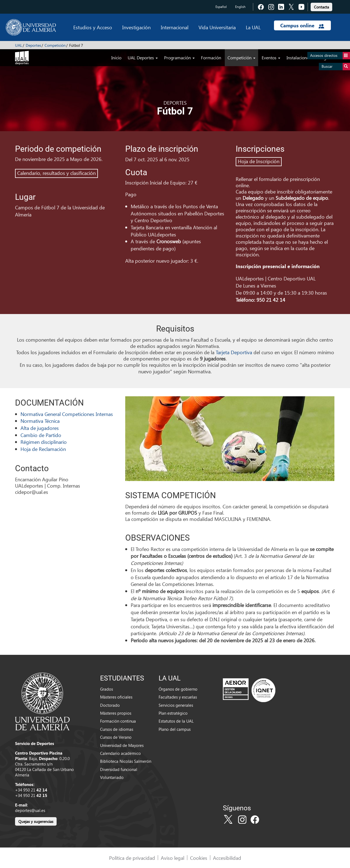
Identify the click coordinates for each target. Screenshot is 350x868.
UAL (19, 45)
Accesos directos (330, 56)
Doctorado (110, 705)
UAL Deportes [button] (143, 58)
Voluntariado (112, 777)
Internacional (175, 27)
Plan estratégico (173, 713)
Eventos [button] (271, 58)
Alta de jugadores (40, 428)
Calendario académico (120, 753)
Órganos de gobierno (178, 689)
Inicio (116, 58)
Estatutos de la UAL (176, 721)
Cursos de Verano (116, 737)
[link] (321, 6)
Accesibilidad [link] (227, 858)
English (240, 7)
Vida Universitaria (217, 27)
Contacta (321, 7)
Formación (211, 58)
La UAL (253, 27)
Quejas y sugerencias (36, 821)
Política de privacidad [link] (132, 858)
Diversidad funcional (119, 769)
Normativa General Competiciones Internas (67, 414)
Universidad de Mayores (122, 745)
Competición (55, 45)
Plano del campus (175, 729)
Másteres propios (116, 713)
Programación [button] (179, 58)
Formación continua (118, 721)
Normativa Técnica (40, 421)
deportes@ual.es (30, 810)
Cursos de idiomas (117, 729)
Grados (107, 689)
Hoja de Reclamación (43, 449)
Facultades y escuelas (178, 697)
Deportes (33, 45)
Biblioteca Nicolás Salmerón (126, 761)
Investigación (136, 27)
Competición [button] (241, 58)
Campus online (302, 25)
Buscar (336, 67)
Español (221, 7)
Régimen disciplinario (44, 442)
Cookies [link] (199, 858)
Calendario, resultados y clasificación (56, 173)
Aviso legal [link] (173, 858)
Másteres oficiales (116, 697)
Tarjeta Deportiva (234, 352)
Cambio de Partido (41, 435)
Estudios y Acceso (93, 27)
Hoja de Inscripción (259, 161)
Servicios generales (176, 705)
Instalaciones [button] (301, 58)
